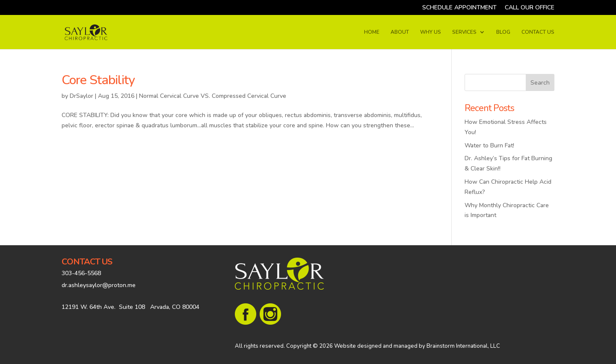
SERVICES (464, 32)
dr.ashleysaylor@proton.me (99, 285)
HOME (372, 32)
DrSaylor (81, 96)
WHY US (431, 32)
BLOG (503, 32)
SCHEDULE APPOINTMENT (459, 8)
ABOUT (400, 32)
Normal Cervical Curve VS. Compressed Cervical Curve (213, 96)
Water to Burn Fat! (489, 145)
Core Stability (98, 80)
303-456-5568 (81, 273)
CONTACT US (538, 32)
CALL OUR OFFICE (530, 8)
